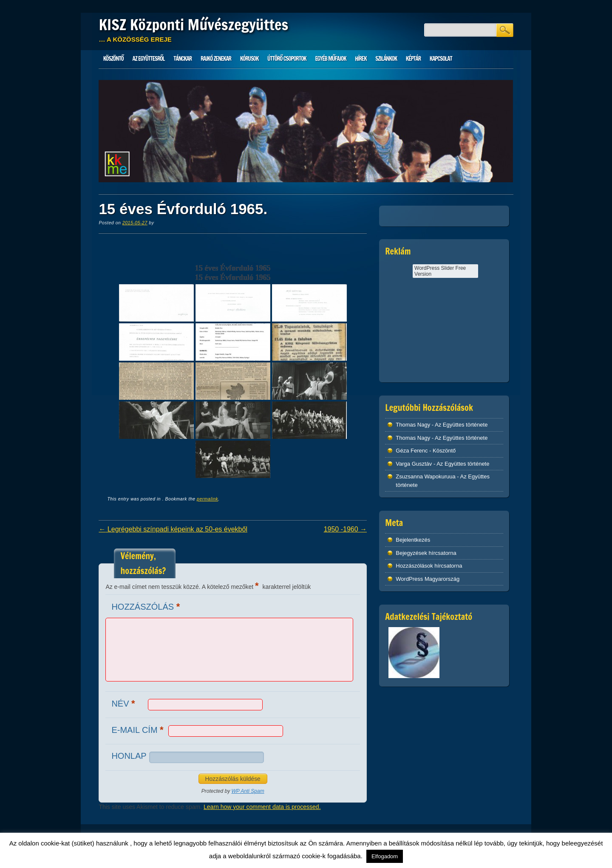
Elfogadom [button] (385, 856)
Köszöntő (113, 59)
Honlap (129, 756)
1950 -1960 (345, 529)
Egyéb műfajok (330, 59)
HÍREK (361, 59)
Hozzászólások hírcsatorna (429, 566)
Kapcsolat (441, 59)
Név (124, 703)
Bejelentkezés (413, 540)
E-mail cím (138, 730)
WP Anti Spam (248, 791)
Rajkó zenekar (216, 59)
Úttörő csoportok (287, 59)
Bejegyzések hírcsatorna (426, 553)
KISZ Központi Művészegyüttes (193, 25)
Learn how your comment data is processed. (262, 807)
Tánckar (183, 59)
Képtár (413, 59)
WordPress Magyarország (428, 579)
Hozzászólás (147, 606)
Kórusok (249, 59)
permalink (207, 499)
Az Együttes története (461, 425)
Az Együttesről (149, 59)
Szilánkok (386, 59)
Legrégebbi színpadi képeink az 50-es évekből (173, 529)
